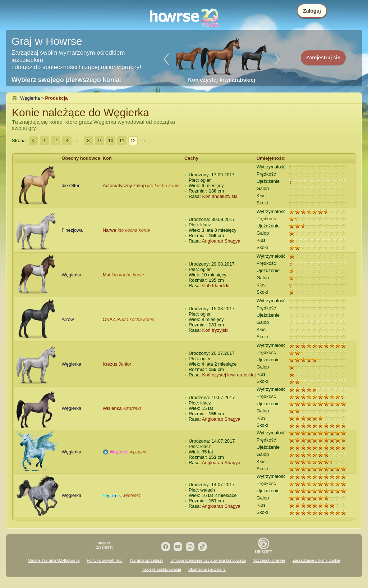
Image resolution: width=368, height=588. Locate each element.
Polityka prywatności (105, 560)
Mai (107, 275)
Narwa (110, 230)
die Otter (70, 186)
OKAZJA (112, 319)
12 (133, 141)
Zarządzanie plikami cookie (316, 560)
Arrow (68, 319)
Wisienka (112, 408)
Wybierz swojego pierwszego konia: (67, 80)
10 (111, 141)
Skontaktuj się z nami (207, 569)
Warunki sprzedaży (146, 560)
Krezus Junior (117, 364)
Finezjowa (72, 230)
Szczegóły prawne (269, 560)
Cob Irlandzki (216, 286)
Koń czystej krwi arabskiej (229, 375)
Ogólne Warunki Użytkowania (54, 560)
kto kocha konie (163, 186)
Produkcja (56, 98)
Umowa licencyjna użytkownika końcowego (208, 560)
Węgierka (30, 98)
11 (122, 141)
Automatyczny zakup (124, 186)
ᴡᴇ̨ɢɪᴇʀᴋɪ (132, 408)
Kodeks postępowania (162, 569)
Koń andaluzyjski (220, 196)
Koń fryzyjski (215, 330)
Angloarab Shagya (221, 241)
